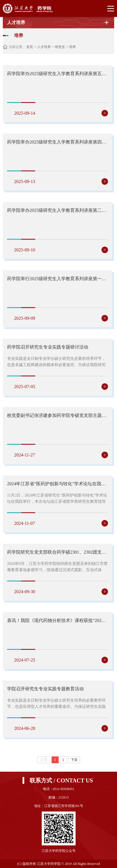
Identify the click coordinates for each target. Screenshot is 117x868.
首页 (30, 47)
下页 (74, 760)
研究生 (60, 47)
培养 (72, 47)
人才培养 (44, 47)
